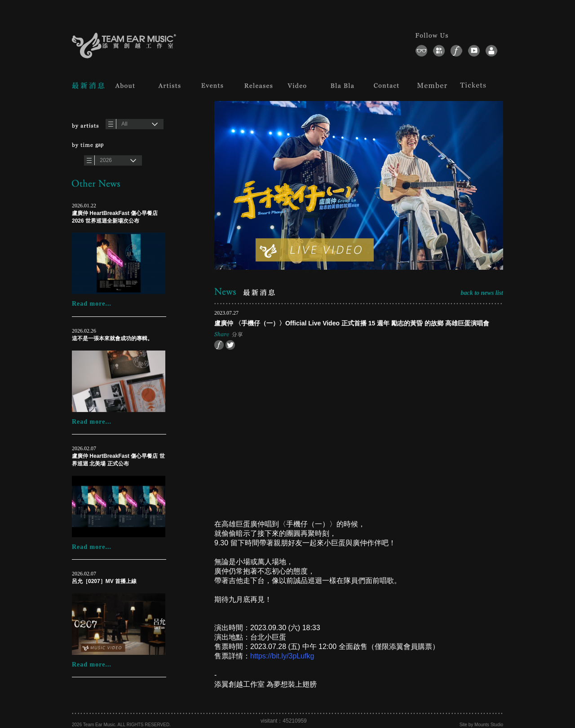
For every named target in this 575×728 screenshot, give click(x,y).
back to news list (482, 293)
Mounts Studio (489, 725)
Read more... (92, 304)
